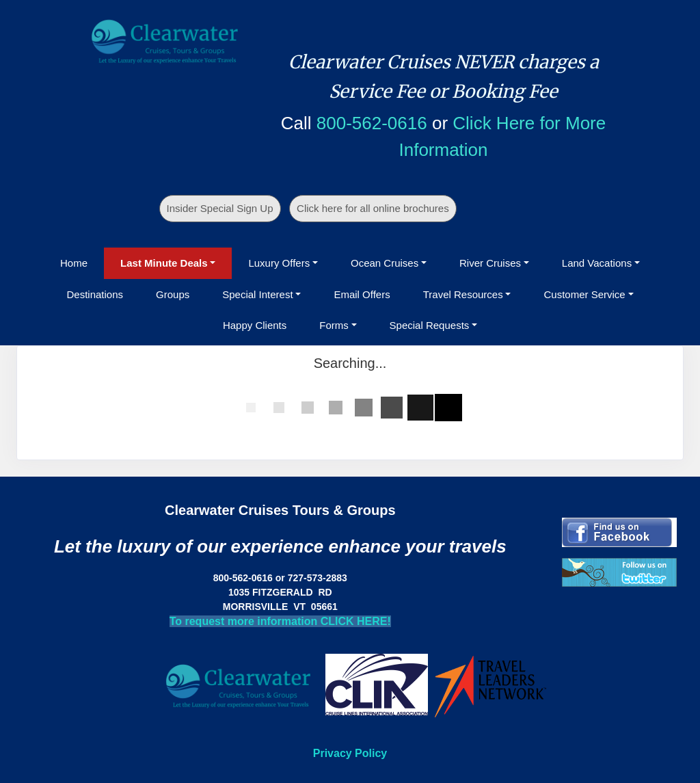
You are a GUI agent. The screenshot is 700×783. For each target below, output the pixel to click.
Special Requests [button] (430, 325)
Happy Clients (255, 325)
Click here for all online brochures (373, 208)
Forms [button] (334, 325)
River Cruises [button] (490, 263)
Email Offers (362, 294)
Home (74, 263)
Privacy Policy (350, 753)
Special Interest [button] (257, 294)
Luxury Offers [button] (279, 263)
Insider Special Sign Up (220, 208)
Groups (173, 294)
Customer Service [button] (584, 294)
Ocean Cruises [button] (385, 263)
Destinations (95, 294)
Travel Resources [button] (463, 294)
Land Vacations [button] (597, 263)
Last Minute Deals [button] (164, 263)
